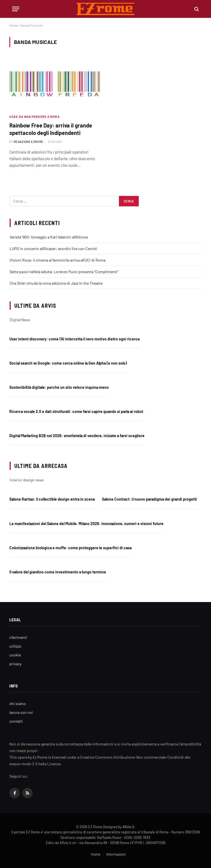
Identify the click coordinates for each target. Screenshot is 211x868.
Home (14, 25)
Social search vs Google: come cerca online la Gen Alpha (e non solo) (68, 363)
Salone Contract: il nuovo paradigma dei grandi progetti (149, 499)
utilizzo (15, 646)
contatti (16, 721)
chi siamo (18, 704)
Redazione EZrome (28, 142)
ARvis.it (128, 827)
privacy (15, 664)
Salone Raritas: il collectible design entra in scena (52, 499)
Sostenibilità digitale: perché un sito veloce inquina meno (59, 387)
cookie (15, 655)
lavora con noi (21, 712)
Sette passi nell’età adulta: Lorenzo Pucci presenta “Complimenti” (64, 272)
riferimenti (18, 637)
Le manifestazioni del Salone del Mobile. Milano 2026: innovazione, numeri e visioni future (86, 524)
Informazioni (116, 854)
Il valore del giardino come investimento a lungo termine (58, 572)
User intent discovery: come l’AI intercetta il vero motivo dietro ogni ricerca (74, 339)
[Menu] (16, 9)
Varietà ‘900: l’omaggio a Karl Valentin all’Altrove (49, 237)
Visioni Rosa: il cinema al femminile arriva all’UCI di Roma (58, 260)
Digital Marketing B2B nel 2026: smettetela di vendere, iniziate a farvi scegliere (77, 436)
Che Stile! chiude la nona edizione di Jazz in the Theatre (56, 283)
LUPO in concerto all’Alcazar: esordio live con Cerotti (53, 249)
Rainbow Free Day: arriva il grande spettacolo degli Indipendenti (51, 129)
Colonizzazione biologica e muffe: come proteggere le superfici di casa (70, 548)
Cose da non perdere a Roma (34, 117)
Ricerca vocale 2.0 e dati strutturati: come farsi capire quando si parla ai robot (76, 411)
